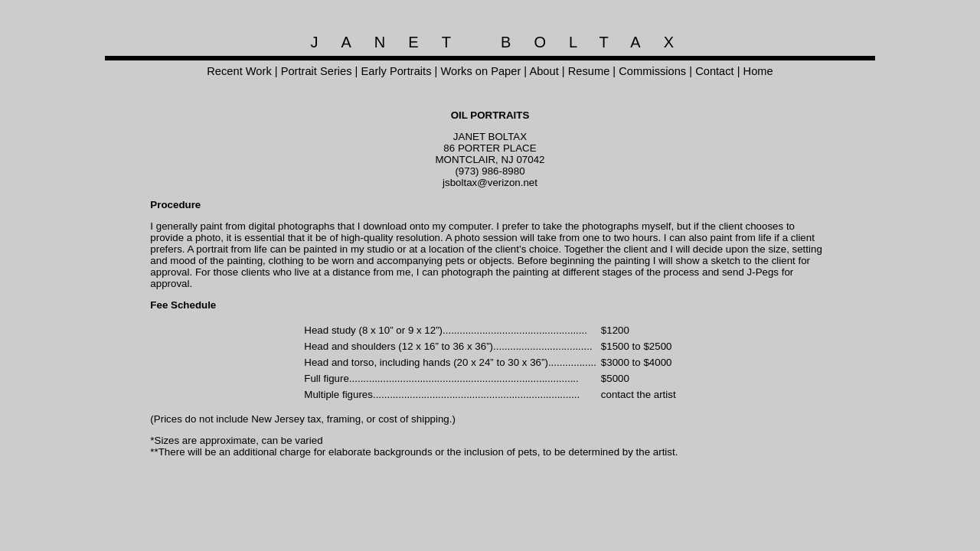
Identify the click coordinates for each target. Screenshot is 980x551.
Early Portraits (396, 71)
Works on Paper (480, 71)
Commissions (652, 71)
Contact (715, 71)
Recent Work (239, 71)
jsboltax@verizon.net (490, 183)
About (544, 71)
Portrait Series (317, 71)
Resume (589, 71)
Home (758, 71)
